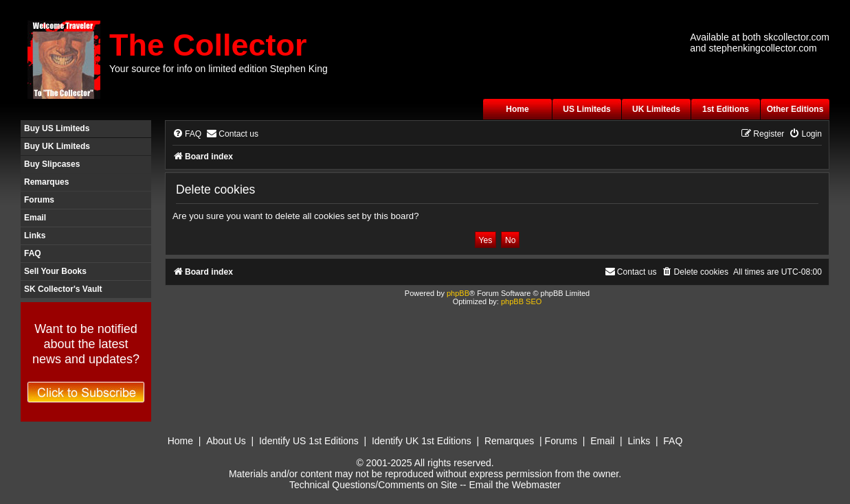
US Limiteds (586, 109)
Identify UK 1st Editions (422, 441)
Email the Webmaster (515, 485)
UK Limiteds (656, 109)
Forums (39, 200)
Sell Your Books (55, 271)
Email (35, 218)
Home (517, 109)
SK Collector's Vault (63, 289)
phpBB (458, 293)
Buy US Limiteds (57, 128)
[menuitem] (187, 134)
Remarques (46, 182)
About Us (226, 441)
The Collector (208, 45)
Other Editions (795, 109)
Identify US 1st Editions (309, 441)
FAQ (33, 253)
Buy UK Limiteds (57, 146)
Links (35, 236)
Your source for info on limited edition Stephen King (219, 69)
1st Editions (726, 109)
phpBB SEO (521, 301)
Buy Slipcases (52, 164)
